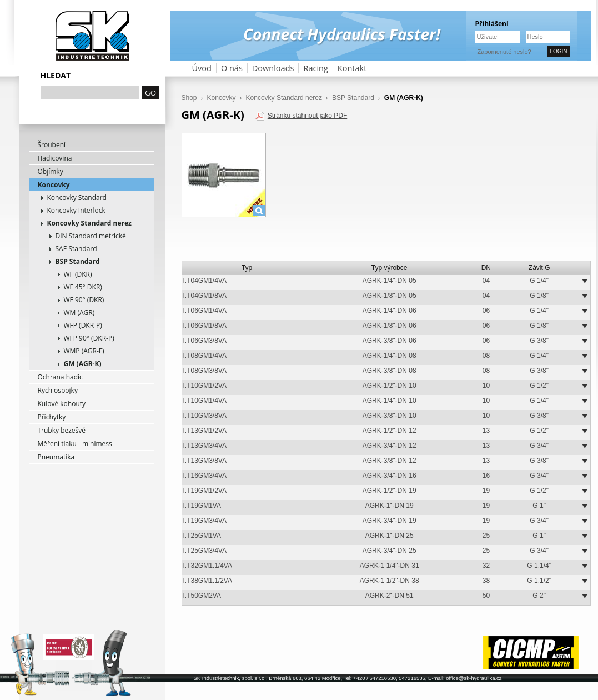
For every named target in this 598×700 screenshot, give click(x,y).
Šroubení (52, 145)
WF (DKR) (78, 274)
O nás (232, 68)
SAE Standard (76, 249)
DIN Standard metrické (91, 236)
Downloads (273, 68)
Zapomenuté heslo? (504, 52)
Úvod (202, 68)
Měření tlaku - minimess (75, 444)
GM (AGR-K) (83, 364)
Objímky (51, 171)
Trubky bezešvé (62, 430)
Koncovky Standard (77, 197)
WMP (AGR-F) (84, 351)
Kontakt (352, 68)
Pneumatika (56, 457)
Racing (315, 68)
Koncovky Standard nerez (89, 223)
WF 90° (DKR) (84, 300)
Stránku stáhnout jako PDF (307, 116)
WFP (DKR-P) (83, 325)
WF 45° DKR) (83, 287)
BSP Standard (78, 261)
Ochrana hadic (60, 377)
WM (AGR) (79, 312)
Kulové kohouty (62, 404)
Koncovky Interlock (76, 210)
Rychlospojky (58, 390)
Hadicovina (55, 158)
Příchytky (52, 417)
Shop (189, 98)
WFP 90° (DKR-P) (89, 338)
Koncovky (54, 185)
